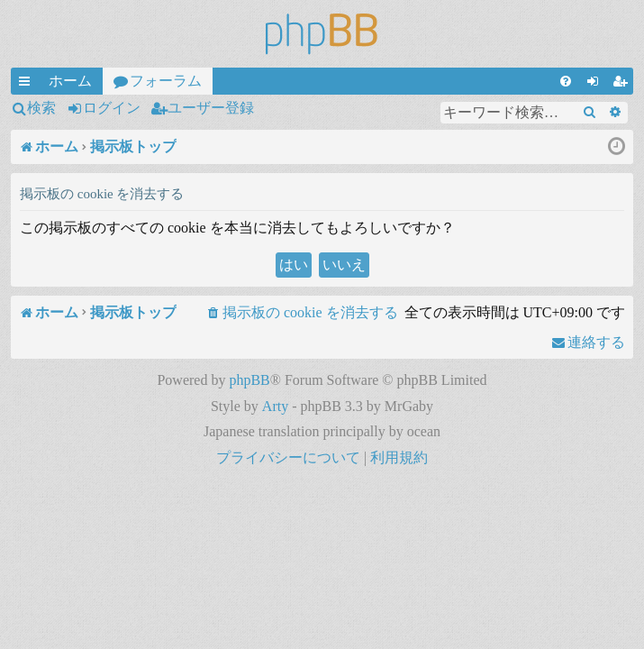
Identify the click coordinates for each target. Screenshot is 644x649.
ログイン (112, 108)
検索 (41, 108)
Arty (275, 406)
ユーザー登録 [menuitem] (623, 84)
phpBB (249, 380)
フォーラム (166, 81)
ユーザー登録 (211, 108)
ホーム (70, 81)
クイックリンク (28, 84)
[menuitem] (566, 81)
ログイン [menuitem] (596, 84)
